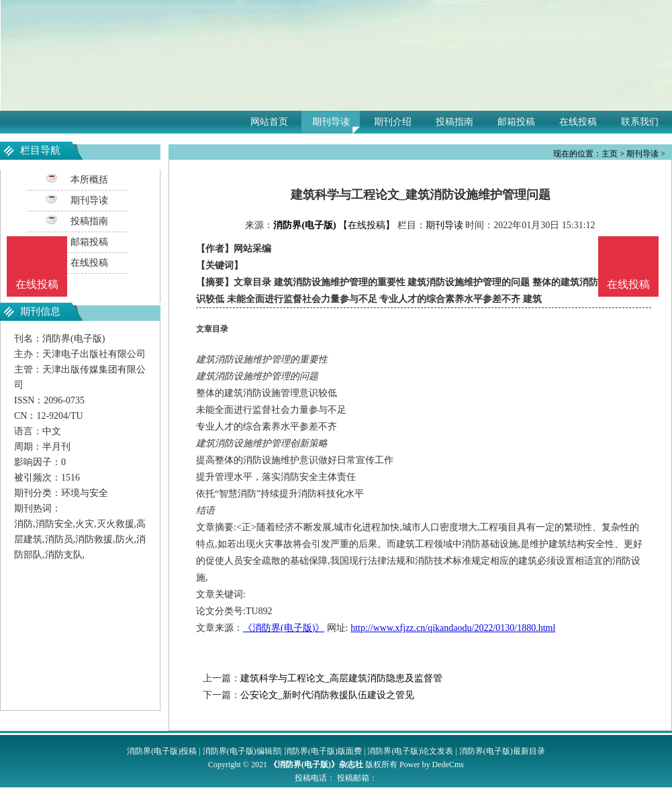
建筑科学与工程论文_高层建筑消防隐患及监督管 (341, 678)
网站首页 (269, 122)
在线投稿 (578, 122)
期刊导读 (331, 122)
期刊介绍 (393, 122)
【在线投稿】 (367, 225)
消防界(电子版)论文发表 (410, 751)
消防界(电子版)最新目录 (502, 751)
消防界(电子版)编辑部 (242, 751)
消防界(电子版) (304, 225)
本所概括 (89, 180)
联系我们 (640, 122)
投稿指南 (454, 122)
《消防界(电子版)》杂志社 (316, 765)
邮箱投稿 (516, 122)
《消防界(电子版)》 (284, 628)
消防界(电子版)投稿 (162, 751)
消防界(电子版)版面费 (323, 751)
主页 (610, 154)
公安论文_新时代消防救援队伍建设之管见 (327, 695)
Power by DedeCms (432, 765)
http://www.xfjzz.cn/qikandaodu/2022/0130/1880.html (453, 628)
